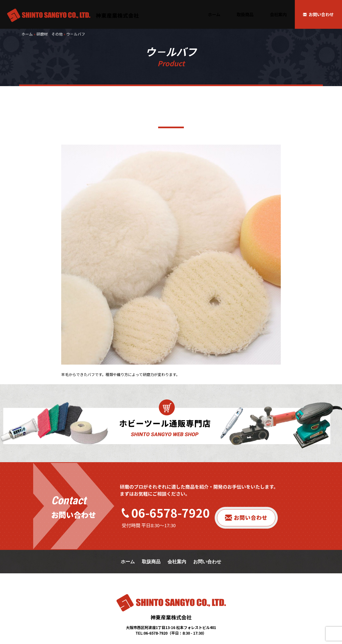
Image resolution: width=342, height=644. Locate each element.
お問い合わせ (251, 517)
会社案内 (177, 562)
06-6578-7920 (171, 512)
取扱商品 (151, 562)
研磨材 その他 (50, 34)
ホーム (27, 34)
